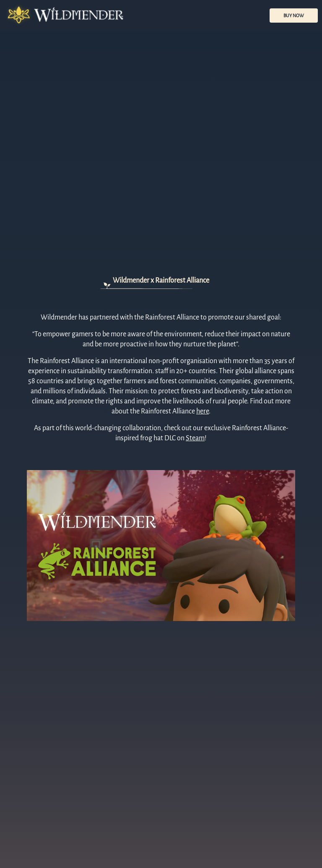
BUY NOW (294, 16)
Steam (195, 438)
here (203, 411)
